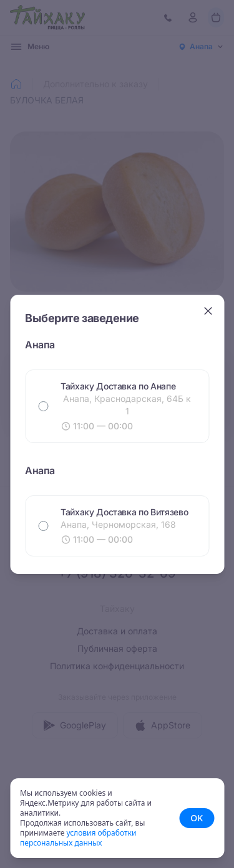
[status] (117, 818)
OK (197, 818)
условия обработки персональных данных (78, 838)
